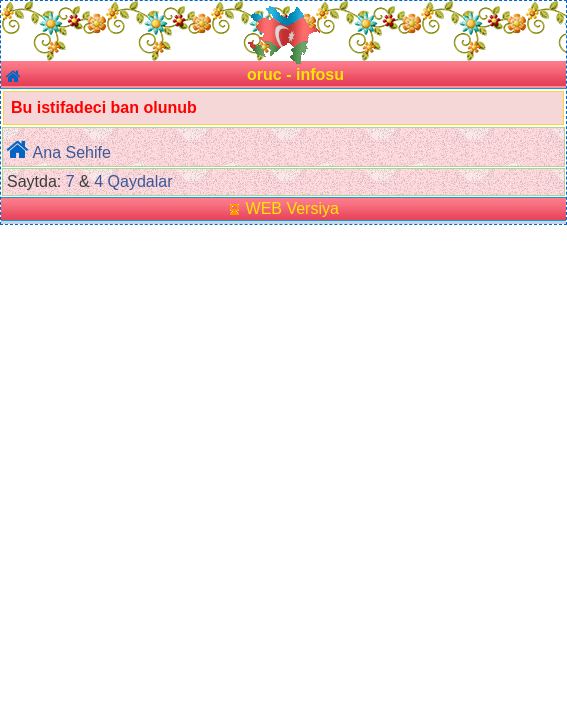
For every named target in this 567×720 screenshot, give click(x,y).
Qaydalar (140, 181)
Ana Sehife (72, 152)
